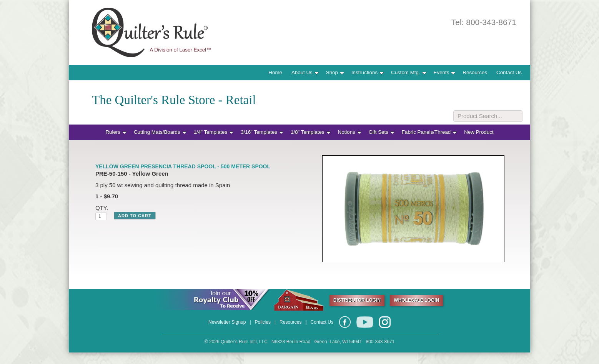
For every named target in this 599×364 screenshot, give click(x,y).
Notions (350, 132)
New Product (479, 132)
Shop (335, 72)
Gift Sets (382, 132)
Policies (263, 322)
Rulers (116, 132)
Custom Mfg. (409, 72)
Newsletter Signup (227, 322)
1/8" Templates (310, 132)
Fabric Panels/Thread (429, 132)
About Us (305, 72)
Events (445, 72)
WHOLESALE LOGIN (416, 300)
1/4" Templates (214, 132)
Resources (475, 72)
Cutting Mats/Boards (160, 132)
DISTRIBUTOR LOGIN (357, 300)
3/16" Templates (262, 132)
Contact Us (509, 72)
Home (275, 72)
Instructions (368, 72)
